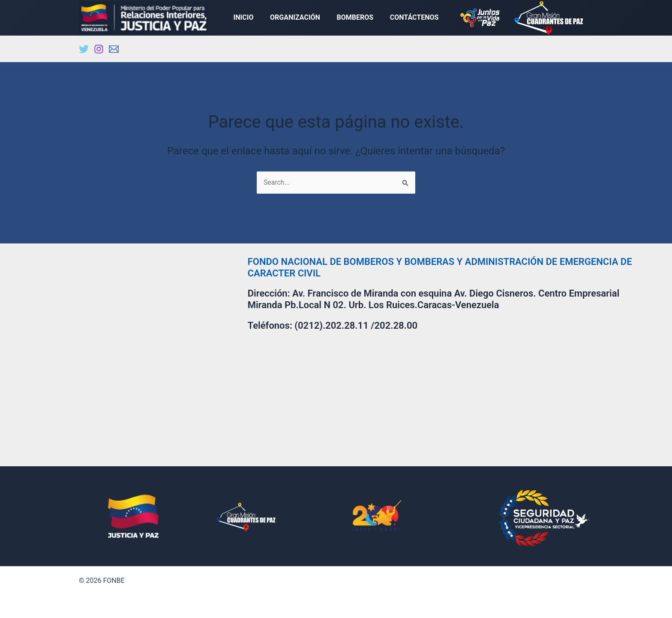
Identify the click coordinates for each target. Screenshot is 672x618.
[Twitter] (84, 51)
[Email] (114, 51)
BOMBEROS (354, 18)
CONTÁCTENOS (410, 18)
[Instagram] (99, 51)
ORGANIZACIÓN (296, 18)
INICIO (248, 18)
